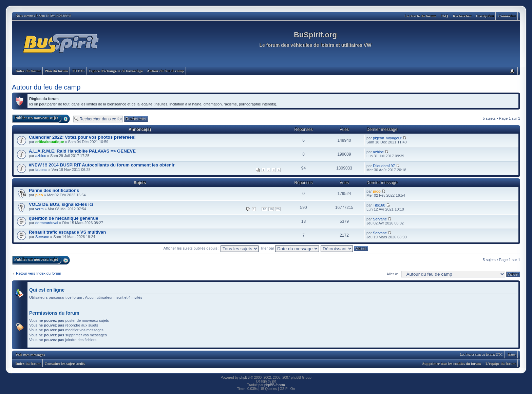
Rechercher (462, 16)
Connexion (507, 16)
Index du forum (28, 71)
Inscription (485, 16)
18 (264, 209)
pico (39, 195)
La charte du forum (420, 16)
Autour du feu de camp (165, 71)
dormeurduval (47, 223)
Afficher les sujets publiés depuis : (211, 248)
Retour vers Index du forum (39, 273)
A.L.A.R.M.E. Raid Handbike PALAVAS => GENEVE (82, 151)
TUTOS (78, 71)
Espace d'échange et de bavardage (116, 71)
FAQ (444, 16)
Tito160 (379, 205)
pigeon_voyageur (387, 138)
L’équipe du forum (500, 363)
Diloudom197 (384, 166)
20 (278, 209)
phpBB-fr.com (275, 385)
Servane (380, 219)
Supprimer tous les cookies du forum (452, 363)
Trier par (290, 248)
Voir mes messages (30, 355)
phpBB (245, 378)
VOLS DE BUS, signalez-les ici (61, 204)
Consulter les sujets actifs (65, 363)
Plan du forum (56, 71)
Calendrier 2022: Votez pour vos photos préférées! (82, 137)
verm (39, 209)
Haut (512, 355)
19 (271, 209)
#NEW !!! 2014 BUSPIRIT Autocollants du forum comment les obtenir (102, 165)
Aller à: (392, 274)
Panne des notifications (54, 190)
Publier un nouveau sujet (36, 118)
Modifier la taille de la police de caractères (512, 71)
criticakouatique (50, 142)
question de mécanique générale (63, 218)
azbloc (41, 156)
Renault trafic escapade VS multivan (67, 232)
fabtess (41, 170)
